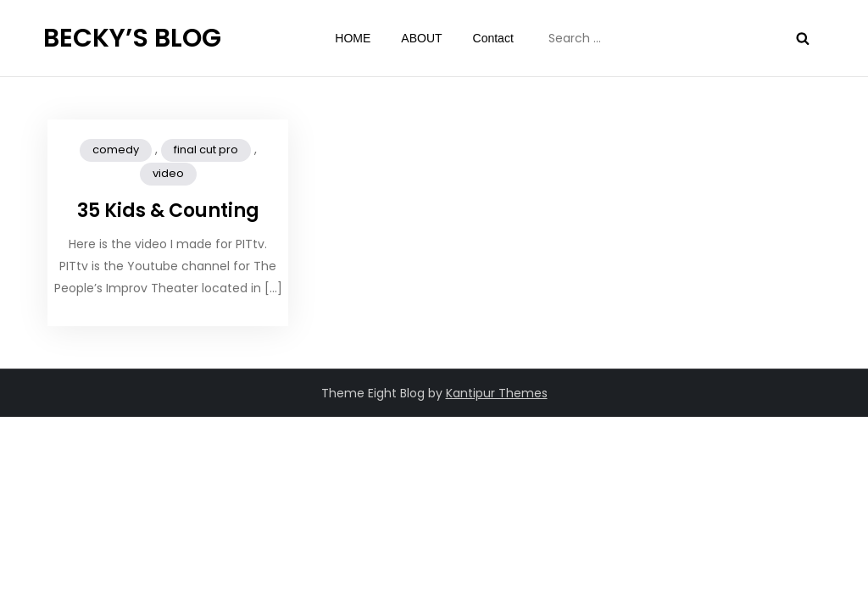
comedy (116, 150)
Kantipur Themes (497, 393)
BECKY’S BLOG (132, 38)
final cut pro (206, 150)
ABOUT (421, 38)
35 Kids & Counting (168, 211)
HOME (353, 38)
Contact (493, 38)
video (168, 173)
